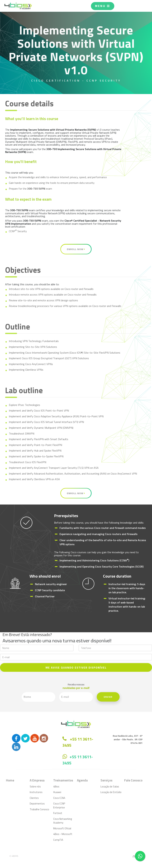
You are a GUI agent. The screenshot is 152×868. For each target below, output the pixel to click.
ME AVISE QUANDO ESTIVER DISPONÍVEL (76, 668)
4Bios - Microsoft (63, 834)
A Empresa (37, 780)
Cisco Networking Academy (63, 821)
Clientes (34, 798)
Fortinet (58, 813)
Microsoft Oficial (62, 828)
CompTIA (58, 840)
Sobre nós (35, 786)
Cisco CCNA (59, 798)
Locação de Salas (110, 786)
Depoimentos (37, 804)
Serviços (106, 780)
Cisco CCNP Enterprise (59, 805)
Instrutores (36, 792)
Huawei (57, 792)
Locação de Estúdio (111, 792)
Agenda (82, 780)
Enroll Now (76, 249)
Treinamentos (63, 780)
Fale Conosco (133, 780)
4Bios (56, 786)
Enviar (92, 695)
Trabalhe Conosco (39, 809)
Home (10, 780)
